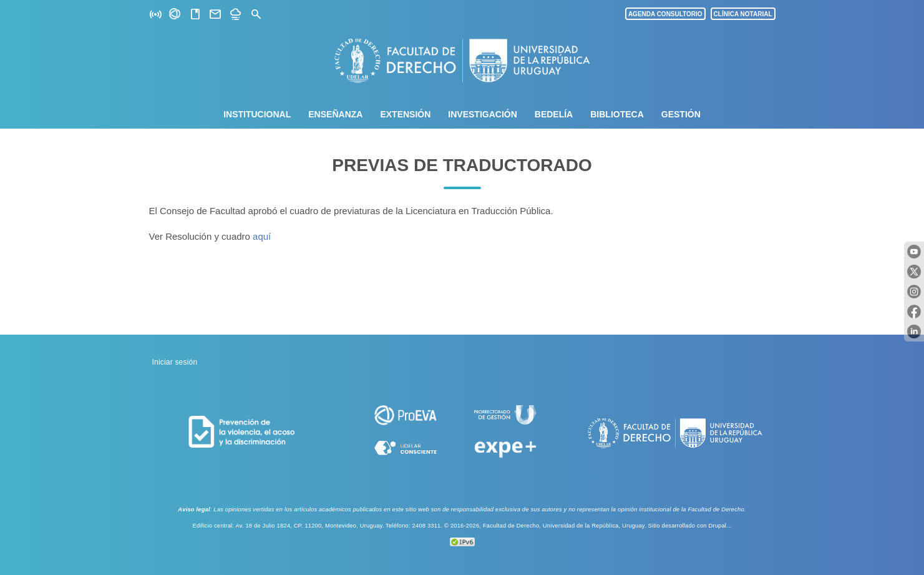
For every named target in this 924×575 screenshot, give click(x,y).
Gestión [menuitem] (681, 114)
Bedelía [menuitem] (554, 114)
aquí (262, 236)
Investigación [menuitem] (482, 114)
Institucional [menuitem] (257, 114)
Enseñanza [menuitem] (335, 114)
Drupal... (720, 526)
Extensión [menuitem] (405, 114)
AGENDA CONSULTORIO (665, 14)
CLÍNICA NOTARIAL (743, 14)
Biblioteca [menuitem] (617, 114)
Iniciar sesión (175, 362)
